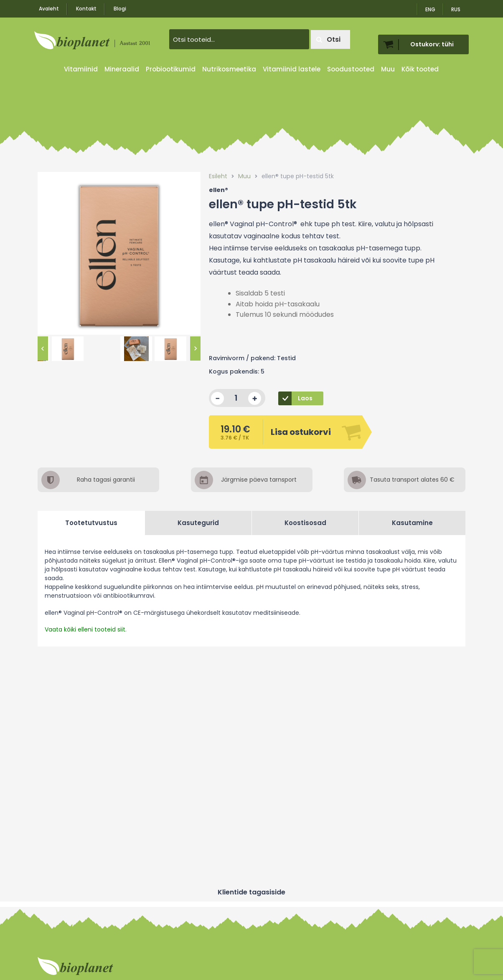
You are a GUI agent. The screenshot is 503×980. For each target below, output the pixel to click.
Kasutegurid (198, 523)
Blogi (120, 9)
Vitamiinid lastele (292, 69)
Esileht (218, 176)
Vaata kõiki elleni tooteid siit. (86, 629)
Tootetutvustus (91, 523)
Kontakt (86, 9)
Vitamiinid (81, 69)
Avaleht (49, 9)
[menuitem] (456, 7)
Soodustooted (351, 69)
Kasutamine (412, 523)
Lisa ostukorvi (276, 432)
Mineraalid (122, 69)
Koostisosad (305, 523)
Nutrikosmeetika (229, 69)
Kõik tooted (420, 69)
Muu (388, 69)
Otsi (328, 39)
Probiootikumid (171, 69)
